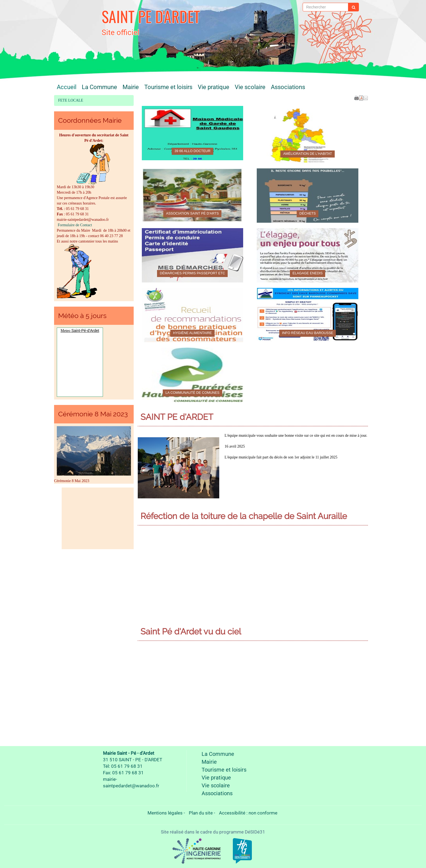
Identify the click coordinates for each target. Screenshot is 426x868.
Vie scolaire (250, 87)
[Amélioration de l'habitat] (308, 136)
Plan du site (201, 813)
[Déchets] (308, 196)
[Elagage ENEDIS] (308, 255)
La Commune (99, 87)
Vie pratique (214, 87)
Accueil (67, 87)
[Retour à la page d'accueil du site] (81, 20)
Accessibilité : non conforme (248, 813)
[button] (366, 98)
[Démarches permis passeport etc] (193, 255)
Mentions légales (165, 813)
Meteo (65, 331)
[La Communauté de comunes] (193, 375)
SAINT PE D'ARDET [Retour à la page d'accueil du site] (151, 16)
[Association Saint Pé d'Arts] (193, 196)
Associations (288, 87)
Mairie (131, 87)
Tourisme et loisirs (168, 87)
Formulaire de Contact (74, 225)
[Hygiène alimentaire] (193, 315)
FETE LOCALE (71, 100)
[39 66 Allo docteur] (193, 133)
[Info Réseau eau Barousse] (308, 315)
